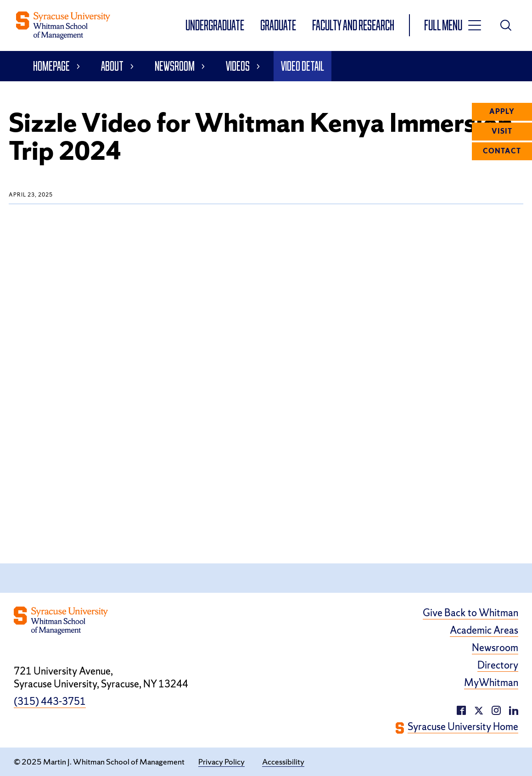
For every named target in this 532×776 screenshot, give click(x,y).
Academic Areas (484, 630)
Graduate (279, 25)
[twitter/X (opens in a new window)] (479, 709)
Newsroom (175, 66)
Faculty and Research (353, 25)
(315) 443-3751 (50, 702)
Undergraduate (216, 25)
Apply (502, 112)
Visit (502, 131)
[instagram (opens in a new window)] (514, 709)
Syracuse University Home (463, 727)
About (112, 66)
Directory (498, 665)
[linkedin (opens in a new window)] (496, 709)
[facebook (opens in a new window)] (461, 709)
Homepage (51, 66)
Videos (238, 66)
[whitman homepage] (63, 25)
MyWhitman (491, 683)
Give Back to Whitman (470, 613)
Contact (502, 151)
